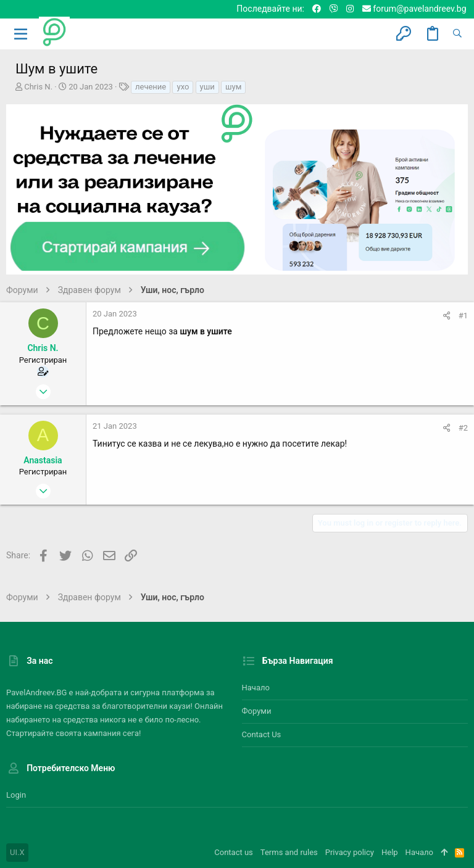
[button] (21, 34)
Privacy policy (350, 852)
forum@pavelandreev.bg (414, 9)
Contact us (262, 734)
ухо (183, 87)
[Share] (447, 316)
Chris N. (38, 87)
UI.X (17, 852)
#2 (463, 428)
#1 (463, 316)
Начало (256, 688)
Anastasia (43, 460)
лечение (151, 87)
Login (16, 795)
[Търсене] (457, 34)
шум (233, 87)
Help (390, 852)
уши (207, 87)
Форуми (257, 711)
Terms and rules (289, 852)
